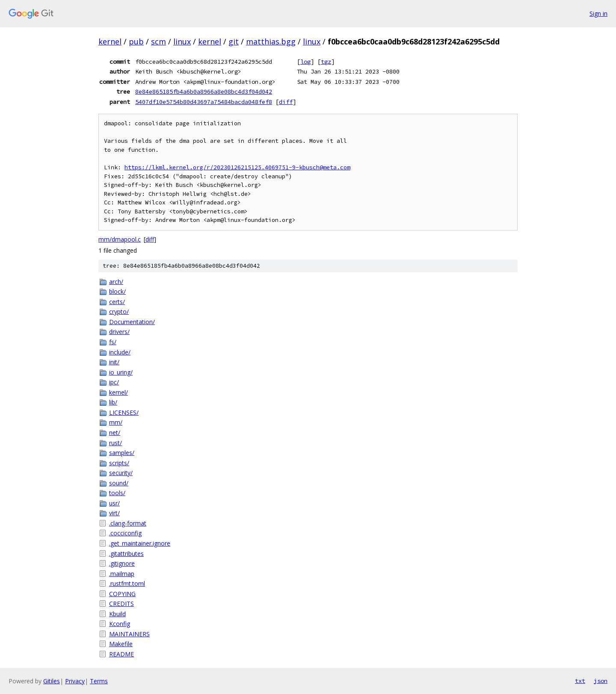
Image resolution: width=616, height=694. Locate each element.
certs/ (117, 302)
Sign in (598, 13)
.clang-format (128, 523)
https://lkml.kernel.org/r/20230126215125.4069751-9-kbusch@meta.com (237, 167)
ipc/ (114, 382)
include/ (120, 352)
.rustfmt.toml (127, 583)
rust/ (115, 443)
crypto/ (119, 312)
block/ (117, 291)
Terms (99, 681)
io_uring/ (121, 372)
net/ (115, 433)
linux (182, 41)
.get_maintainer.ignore (140, 543)
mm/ (116, 422)
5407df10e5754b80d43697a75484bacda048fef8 (204, 102)
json (601, 681)
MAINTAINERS (129, 634)
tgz (326, 62)
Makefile (121, 644)
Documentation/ (132, 322)
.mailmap (122, 574)
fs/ (113, 342)
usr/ (114, 503)
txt (580, 681)
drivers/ (119, 332)
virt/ (114, 513)
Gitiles (52, 681)
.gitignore (122, 563)
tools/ (117, 493)
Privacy (75, 681)
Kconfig (120, 624)
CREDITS (121, 604)
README (121, 654)
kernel (110, 41)
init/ (114, 362)
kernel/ (118, 392)
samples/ (122, 453)
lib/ (113, 402)
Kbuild (117, 614)
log (305, 62)
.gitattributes (126, 554)
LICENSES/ (124, 412)
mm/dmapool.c (120, 239)
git (234, 41)
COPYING (122, 594)
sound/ (119, 483)
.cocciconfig (125, 533)
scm (158, 41)
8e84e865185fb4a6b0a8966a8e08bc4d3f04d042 (204, 92)
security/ (121, 473)
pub (136, 41)
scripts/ (119, 463)
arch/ (116, 282)
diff (286, 102)
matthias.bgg (271, 41)
